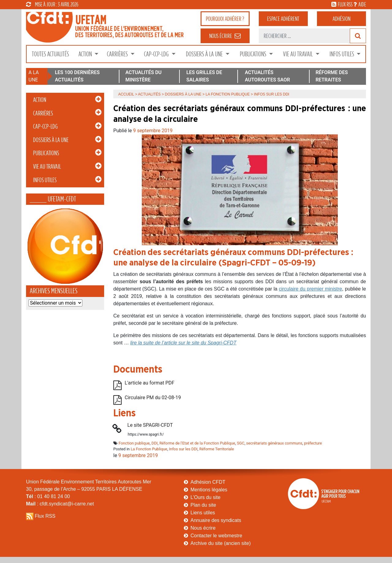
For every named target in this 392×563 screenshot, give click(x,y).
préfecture (313, 443)
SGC (241, 443)
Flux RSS (45, 516)
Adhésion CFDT (208, 482)
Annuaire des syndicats (216, 520)
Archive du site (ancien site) (221, 543)
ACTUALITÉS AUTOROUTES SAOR (267, 76)
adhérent (283, 19)
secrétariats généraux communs (274, 443)
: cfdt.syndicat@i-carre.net (60, 504)
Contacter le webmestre (216, 536)
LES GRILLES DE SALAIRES (204, 76)
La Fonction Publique (228, 94)
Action (86, 54)
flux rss (345, 4)
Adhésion (341, 19)
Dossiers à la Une (205, 54)
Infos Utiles (342, 54)
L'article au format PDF (149, 383)
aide (362, 4)
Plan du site (203, 505)
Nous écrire (203, 528)
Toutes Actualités (50, 54)
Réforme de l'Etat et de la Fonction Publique (197, 443)
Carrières (118, 54)
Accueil (126, 94)
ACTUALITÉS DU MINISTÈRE (143, 76)
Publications (254, 54)
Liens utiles (203, 513)
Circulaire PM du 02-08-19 (153, 398)
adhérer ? (225, 19)
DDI (155, 443)
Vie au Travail (298, 54)
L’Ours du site (205, 497)
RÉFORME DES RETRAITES (332, 76)
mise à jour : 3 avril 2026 (52, 4)
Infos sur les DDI (183, 449)
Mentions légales (209, 490)
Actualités (149, 94)
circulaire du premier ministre (310, 289)
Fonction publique (134, 443)
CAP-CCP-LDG (157, 54)
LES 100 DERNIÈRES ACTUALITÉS (77, 76)
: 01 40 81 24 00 (48, 496)
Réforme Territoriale (217, 449)
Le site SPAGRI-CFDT (150, 425)
